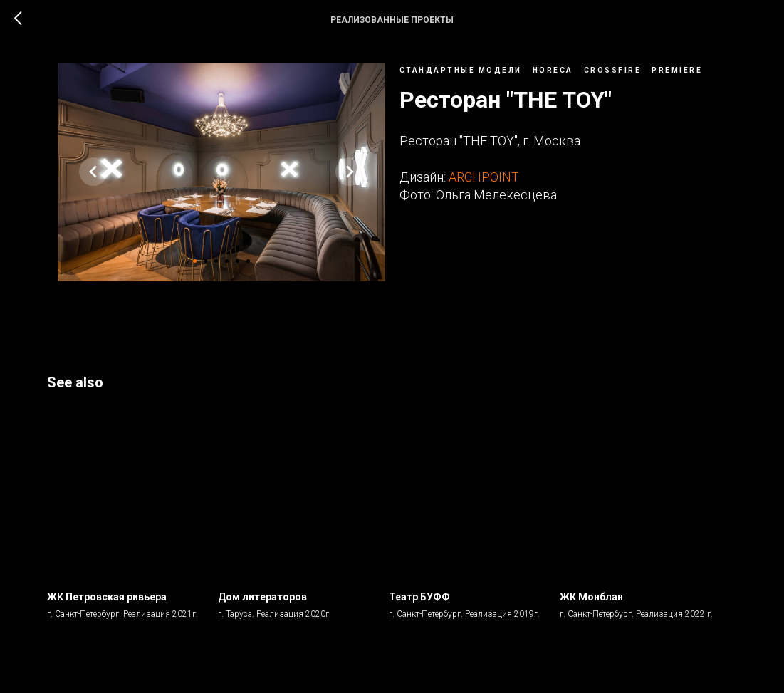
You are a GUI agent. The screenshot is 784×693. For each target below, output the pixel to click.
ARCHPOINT (484, 182)
